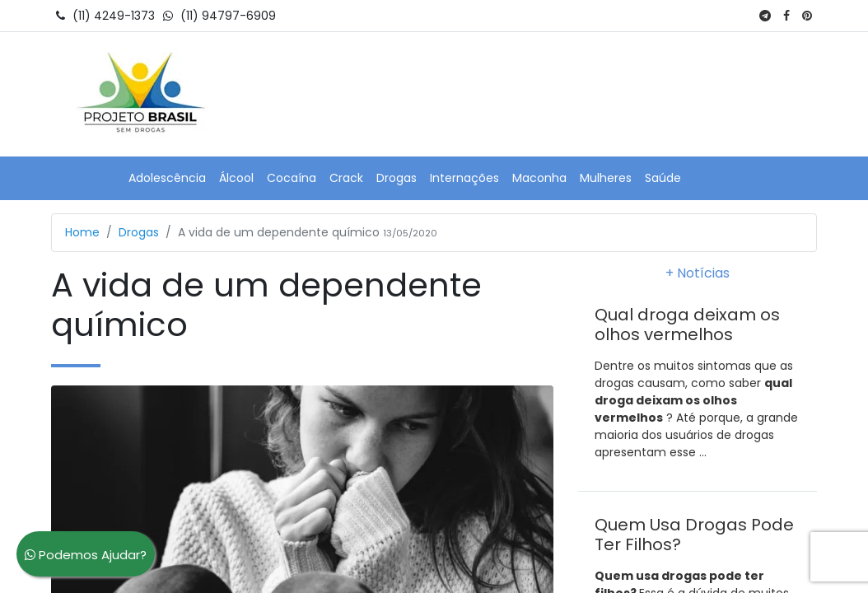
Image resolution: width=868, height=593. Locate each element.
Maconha (539, 178)
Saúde (663, 178)
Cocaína (292, 178)
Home (82, 232)
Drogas (397, 178)
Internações (464, 178)
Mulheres (606, 178)
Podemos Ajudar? (86, 555)
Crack (346, 178)
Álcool (236, 178)
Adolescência (167, 178)
